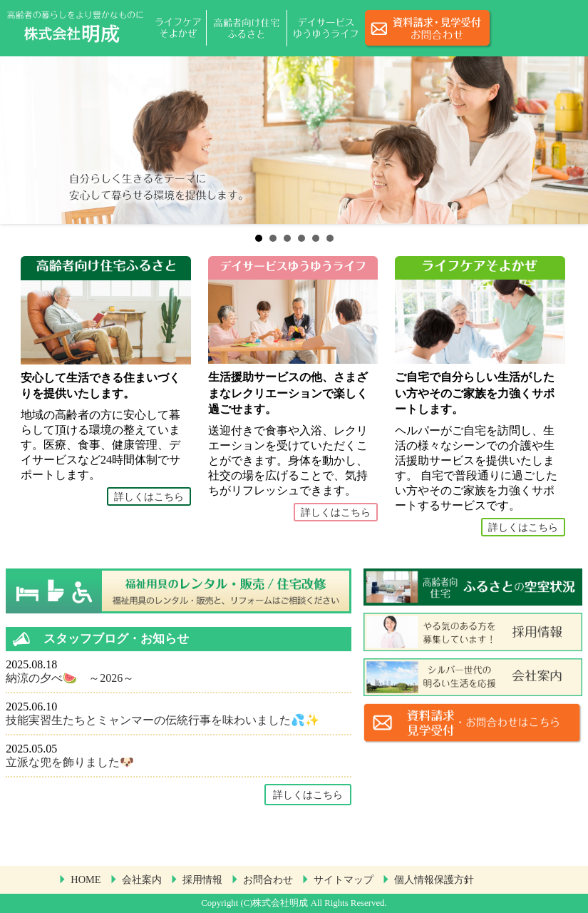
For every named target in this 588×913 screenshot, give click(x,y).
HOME (86, 879)
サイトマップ (344, 879)
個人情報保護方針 (434, 879)
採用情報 (202, 879)
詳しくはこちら (149, 496)
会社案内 (142, 879)
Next (569, 140)
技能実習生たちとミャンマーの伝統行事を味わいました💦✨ (163, 720)
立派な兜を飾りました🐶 (70, 762)
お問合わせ (268, 879)
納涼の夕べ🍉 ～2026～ (70, 678)
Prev (19, 140)
